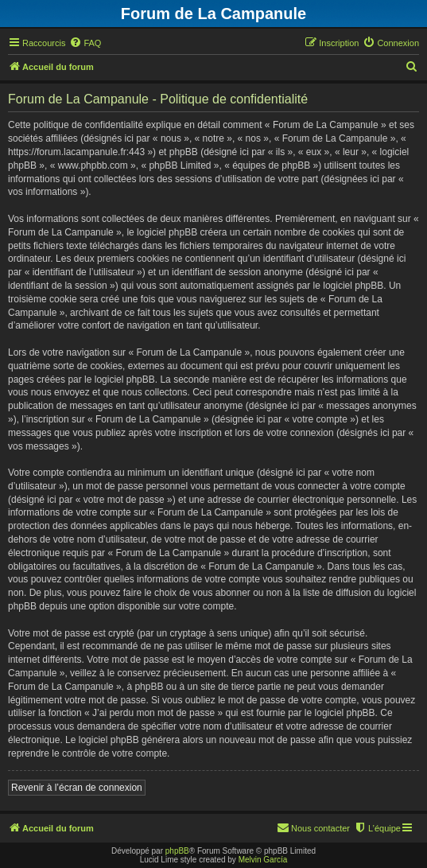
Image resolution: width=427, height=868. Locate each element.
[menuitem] (85, 43)
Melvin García (263, 860)
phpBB (177, 851)
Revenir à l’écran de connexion (77, 788)
